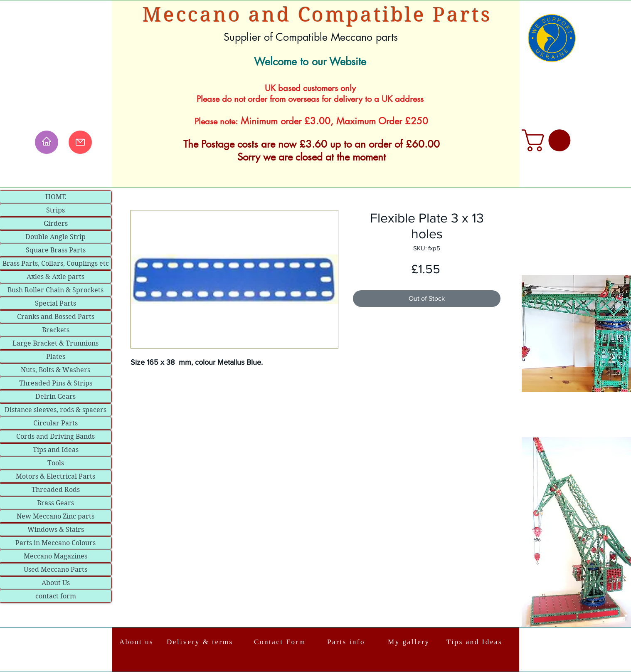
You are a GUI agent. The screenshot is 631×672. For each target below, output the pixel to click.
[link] (549, 140)
